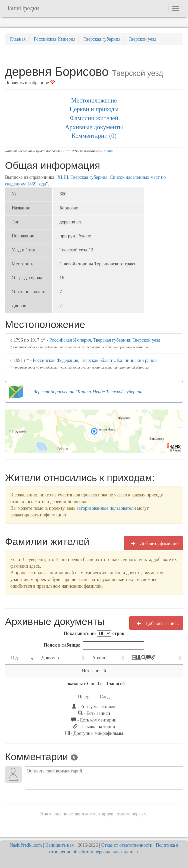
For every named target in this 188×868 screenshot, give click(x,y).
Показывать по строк (94, 633)
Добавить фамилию (153, 543)
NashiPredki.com (26, 845)
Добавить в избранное (30, 83)
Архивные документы (94, 127)
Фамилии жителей (94, 118)
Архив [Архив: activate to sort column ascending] (99, 658)
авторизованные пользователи (106, 508)
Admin (108, 151)
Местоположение (94, 100)
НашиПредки (22, 8)
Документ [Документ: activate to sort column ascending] (51, 658)
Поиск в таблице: (94, 645)
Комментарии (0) (94, 136)
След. (105, 697)
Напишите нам (60, 845)
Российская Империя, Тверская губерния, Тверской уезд (105, 340)
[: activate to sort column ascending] (154, 658)
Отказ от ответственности (127, 845)
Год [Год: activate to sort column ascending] (14, 658)
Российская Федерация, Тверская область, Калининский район (95, 360)
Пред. (84, 697)
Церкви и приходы (94, 109)
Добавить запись (156, 623)
